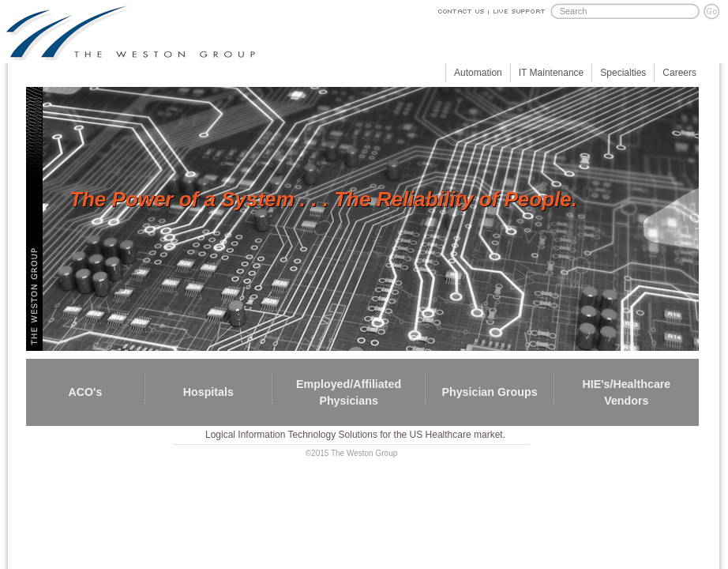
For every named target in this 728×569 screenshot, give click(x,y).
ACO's (85, 392)
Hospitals (208, 392)
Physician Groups (489, 392)
